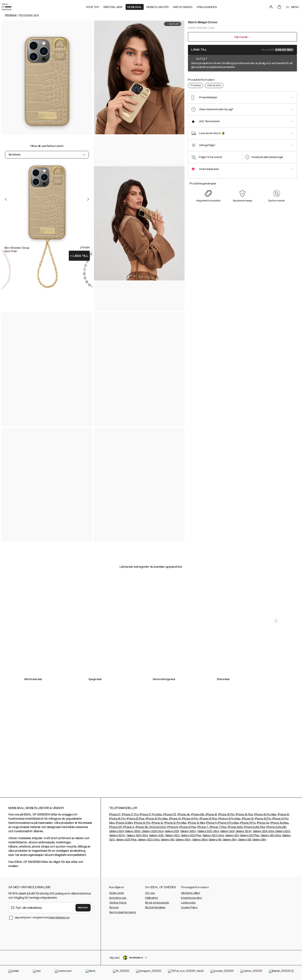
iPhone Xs (263, 823)
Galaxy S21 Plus (250, 835)
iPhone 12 (157, 823)
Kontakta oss (118, 898)
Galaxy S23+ (117, 835)
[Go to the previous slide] (6, 199)
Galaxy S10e (200, 840)
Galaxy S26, (117, 831)
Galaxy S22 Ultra (213, 835)
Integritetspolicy (191, 898)
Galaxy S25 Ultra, (208, 831)
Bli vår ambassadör (157, 903)
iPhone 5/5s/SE (276, 827)
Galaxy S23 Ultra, (138, 835)
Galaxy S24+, (244, 831)
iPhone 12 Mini (196, 823)
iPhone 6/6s (235, 827)
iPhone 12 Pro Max (176, 823)
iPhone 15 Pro (117, 819)
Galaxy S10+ (183, 840)
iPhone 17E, (170, 814)
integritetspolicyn (59, 917)
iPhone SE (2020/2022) (151, 827)
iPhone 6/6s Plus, (255, 827)
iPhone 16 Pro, (227, 814)
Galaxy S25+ (188, 831)
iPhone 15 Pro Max (157, 819)
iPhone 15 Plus (136, 819)
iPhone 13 (248, 819)
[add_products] (220, 257)
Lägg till (79, 256)
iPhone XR (116, 827)
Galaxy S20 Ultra (149, 840)
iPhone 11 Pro (248, 823)
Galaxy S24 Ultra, (264, 831)
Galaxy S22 (172, 835)
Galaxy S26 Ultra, (153, 831)
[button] (266, 959)
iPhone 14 (175, 819)
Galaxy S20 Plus (126, 840)
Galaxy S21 (232, 835)
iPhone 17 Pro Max (151, 814)
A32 (161, 835)
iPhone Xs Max (279, 823)
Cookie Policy (189, 907)
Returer (114, 907)
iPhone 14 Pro (190, 819)
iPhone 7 (203, 827)
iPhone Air (184, 814)
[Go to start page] (10, 6)
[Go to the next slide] (88, 199)
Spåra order (117, 893)
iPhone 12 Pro (142, 823)
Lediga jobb (188, 903)
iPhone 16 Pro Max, (266, 814)
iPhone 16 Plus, (245, 814)
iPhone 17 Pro (130, 814)
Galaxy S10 (168, 840)
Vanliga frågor (118, 903)
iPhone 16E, (199, 814)
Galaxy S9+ (230, 840)
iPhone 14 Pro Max (229, 819)
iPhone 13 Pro (263, 819)
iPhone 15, (284, 814)
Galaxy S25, (172, 831)
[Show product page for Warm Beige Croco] (196, 80)
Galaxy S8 (245, 840)
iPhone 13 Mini (124, 823)
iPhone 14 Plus (208, 819)
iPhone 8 (173, 827)
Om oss (150, 893)
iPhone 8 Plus (188, 827)
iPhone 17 (115, 814)
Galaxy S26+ (133, 831)
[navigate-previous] (279, 605)
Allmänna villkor (191, 893)
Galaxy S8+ (259, 840)
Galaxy (154, 835)
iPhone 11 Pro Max (228, 823)
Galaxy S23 (282, 831)
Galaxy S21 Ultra (271, 835)
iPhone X (129, 827)
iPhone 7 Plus (218, 827)
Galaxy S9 (215, 840)
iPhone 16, (212, 814)
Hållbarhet (152, 898)
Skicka (83, 908)
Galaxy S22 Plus (191, 835)
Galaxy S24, (228, 831)
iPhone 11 (211, 823)
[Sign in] (267, 6)
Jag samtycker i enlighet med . (42, 917)
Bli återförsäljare (155, 907)
